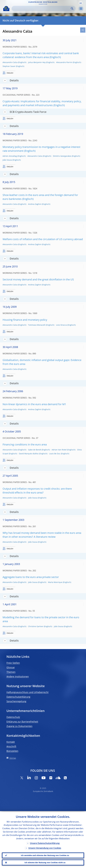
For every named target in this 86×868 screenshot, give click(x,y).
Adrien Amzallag (10, 156)
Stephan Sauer (9, 66)
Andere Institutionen (18, 676)
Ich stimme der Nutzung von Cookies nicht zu (45, 862)
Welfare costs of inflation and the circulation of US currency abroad (43, 239)
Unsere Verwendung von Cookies (45, 847)
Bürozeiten (12, 751)
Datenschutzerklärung (18, 697)
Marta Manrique (55, 582)
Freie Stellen (13, 663)
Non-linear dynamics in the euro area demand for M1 (34, 404)
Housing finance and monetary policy (25, 320)
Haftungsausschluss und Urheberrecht (27, 692)
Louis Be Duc (55, 454)
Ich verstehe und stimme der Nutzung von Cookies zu (45, 855)
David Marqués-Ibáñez (29, 454)
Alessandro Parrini (64, 62)
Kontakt (11, 742)
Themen (11, 672)
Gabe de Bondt (35, 450)
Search (72, 9)
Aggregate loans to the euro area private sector (31, 577)
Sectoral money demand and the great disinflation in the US (38, 279)
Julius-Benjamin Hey (37, 62)
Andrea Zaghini (35, 204)
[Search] (42, 9)
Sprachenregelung (16, 701)
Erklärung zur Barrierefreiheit (22, 722)
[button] (81, 3)
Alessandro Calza (10, 62)
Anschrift (11, 746)
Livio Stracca (61, 325)
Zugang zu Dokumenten (19, 726)
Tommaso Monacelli (37, 325)
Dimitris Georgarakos (62, 156)
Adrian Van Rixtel (59, 450)
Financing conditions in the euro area (25, 444)
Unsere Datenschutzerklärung (45, 842)
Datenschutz (13, 717)
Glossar (11, 667)
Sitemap (13, 758)
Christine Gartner (36, 626)
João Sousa (7, 160)
